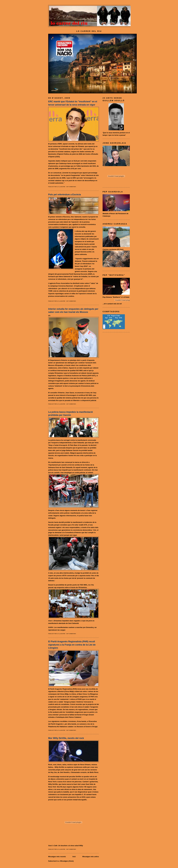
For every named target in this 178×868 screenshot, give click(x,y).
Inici (74, 857)
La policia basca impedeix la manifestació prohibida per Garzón (71, 414)
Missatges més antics (91, 857)
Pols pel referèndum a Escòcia (65, 195)
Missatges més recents (57, 857)
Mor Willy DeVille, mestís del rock (66, 738)
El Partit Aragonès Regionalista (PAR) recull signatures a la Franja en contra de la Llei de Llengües (72, 645)
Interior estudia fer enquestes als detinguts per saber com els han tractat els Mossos (73, 311)
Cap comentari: (71, 187)
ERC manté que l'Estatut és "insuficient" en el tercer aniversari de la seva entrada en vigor (73, 103)
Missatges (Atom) (67, 861)
